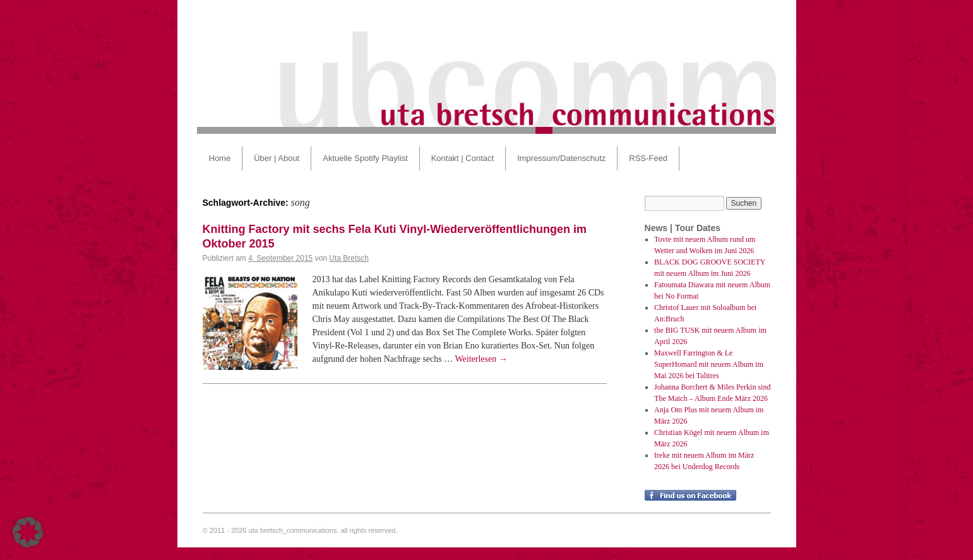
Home (220, 158)
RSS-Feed (648, 158)
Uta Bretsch (349, 258)
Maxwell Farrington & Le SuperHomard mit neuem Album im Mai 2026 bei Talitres (709, 364)
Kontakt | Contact (463, 158)
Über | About (277, 158)
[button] (28, 532)
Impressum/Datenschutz (561, 158)
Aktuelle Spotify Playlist (365, 158)
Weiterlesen (481, 359)
